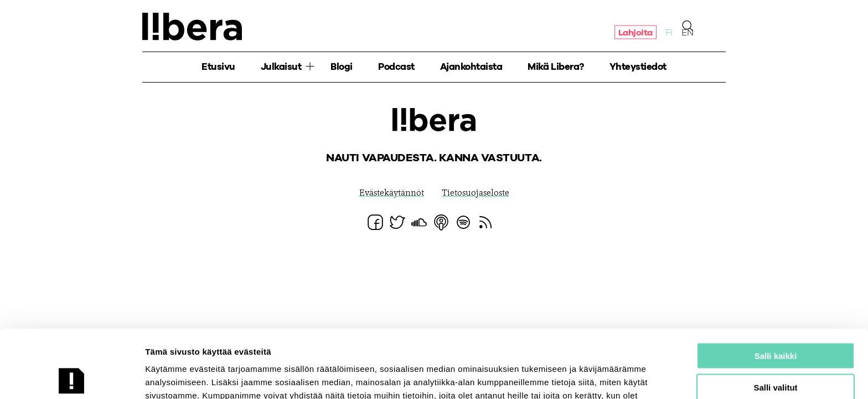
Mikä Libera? (556, 67)
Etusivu (218, 67)
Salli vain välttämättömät (776, 351)
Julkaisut (281, 67)
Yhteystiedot (638, 67)
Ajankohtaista (471, 67)
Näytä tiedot (592, 377)
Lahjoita (635, 32)
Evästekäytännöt (392, 193)
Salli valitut (775, 319)
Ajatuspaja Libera (192, 27)
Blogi (342, 67)
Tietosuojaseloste (476, 193)
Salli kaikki (776, 288)
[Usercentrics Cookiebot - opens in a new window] (72, 377)
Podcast (396, 67)
